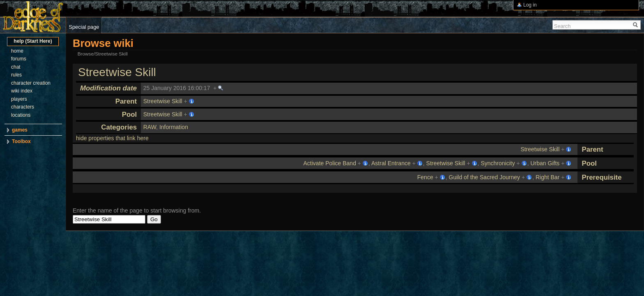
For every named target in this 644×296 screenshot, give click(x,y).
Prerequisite (601, 177)
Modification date (108, 88)
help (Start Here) (33, 41)
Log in (530, 5)
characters (23, 107)
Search (562, 26)
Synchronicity (498, 163)
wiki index (22, 91)
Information (174, 127)
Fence (425, 177)
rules (16, 75)
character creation (31, 83)
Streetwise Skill (117, 72)
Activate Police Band (330, 163)
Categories (119, 127)
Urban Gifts (545, 163)
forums (19, 59)
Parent (126, 101)
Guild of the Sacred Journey (485, 177)
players (19, 99)
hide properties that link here (112, 138)
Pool (129, 114)
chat (16, 67)
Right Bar (547, 177)
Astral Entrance (391, 163)
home (17, 51)
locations (21, 115)
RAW (150, 127)
